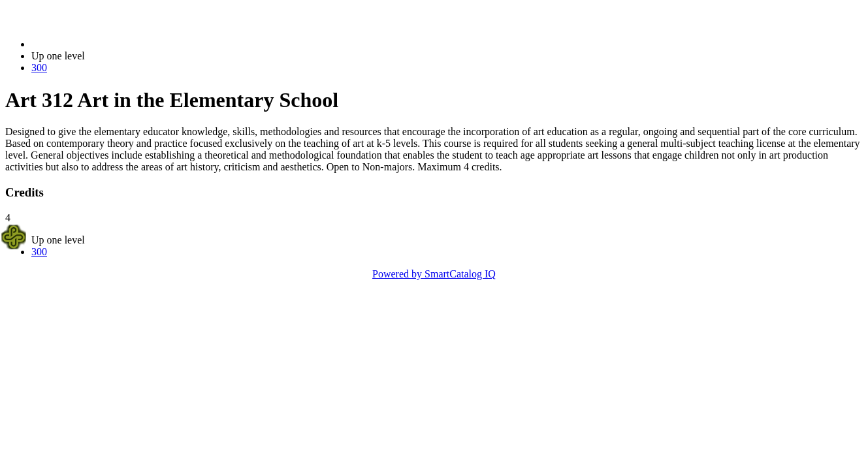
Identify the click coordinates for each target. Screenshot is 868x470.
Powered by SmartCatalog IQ (434, 274)
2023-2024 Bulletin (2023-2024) (100, 44)
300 (39, 68)
